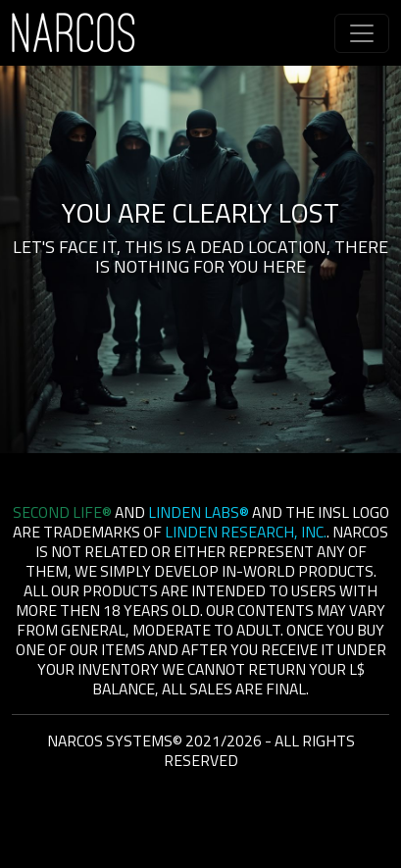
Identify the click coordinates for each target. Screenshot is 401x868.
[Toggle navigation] (362, 33)
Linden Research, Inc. (246, 532)
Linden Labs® (199, 512)
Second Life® (62, 512)
